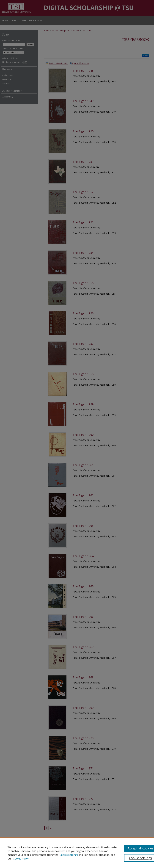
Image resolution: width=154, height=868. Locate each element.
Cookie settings (69, 855)
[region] (77, 853)
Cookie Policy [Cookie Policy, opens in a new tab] (21, 859)
